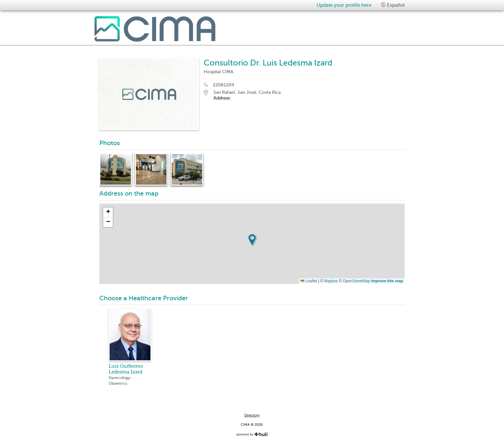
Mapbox (331, 281)
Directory (252, 415)
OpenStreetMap (357, 281)
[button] (252, 240)
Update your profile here (344, 5)
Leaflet (309, 281)
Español (393, 5)
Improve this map (387, 281)
